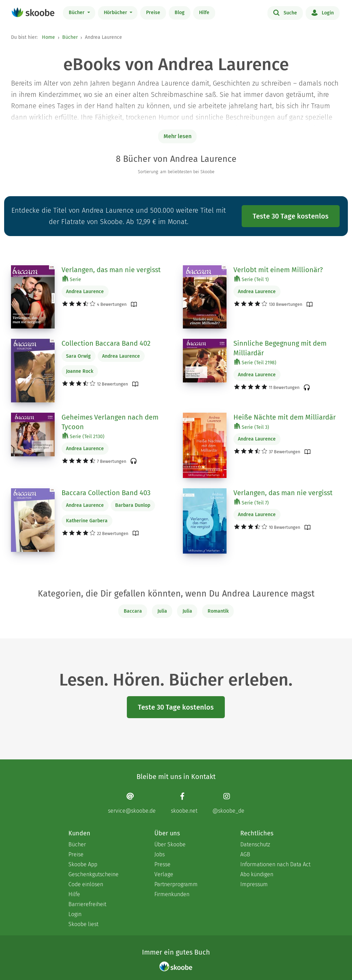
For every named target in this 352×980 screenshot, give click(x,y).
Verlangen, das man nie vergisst (111, 270)
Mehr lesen (178, 136)
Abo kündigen (257, 874)
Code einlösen (86, 884)
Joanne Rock (80, 371)
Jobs (159, 854)
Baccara (133, 611)
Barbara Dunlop (133, 505)
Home (48, 37)
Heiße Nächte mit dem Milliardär (285, 417)
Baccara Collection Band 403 (106, 493)
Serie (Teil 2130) (84, 436)
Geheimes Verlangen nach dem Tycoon (110, 422)
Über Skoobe (170, 844)
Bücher (77, 13)
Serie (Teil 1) (252, 279)
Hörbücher (116, 13)
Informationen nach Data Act (275, 864)
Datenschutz (255, 844)
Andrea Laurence (85, 292)
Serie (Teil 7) (252, 503)
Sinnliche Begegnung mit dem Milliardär (280, 348)
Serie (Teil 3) (252, 427)
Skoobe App (83, 864)
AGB (245, 854)
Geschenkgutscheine (93, 874)
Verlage (164, 874)
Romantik (218, 611)
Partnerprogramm (176, 884)
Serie (72, 279)
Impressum (254, 884)
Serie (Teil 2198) (255, 362)
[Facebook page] (184, 803)
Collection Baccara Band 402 (106, 343)
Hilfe (204, 13)
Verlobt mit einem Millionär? (278, 270)
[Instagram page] (228, 803)
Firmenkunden (172, 894)
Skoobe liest (83, 924)
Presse (162, 864)
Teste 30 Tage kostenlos (291, 216)
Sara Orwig (78, 356)
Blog (180, 13)
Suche (285, 12)
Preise (153, 13)
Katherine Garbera (87, 521)
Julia (162, 611)
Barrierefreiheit (87, 904)
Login (323, 12)
